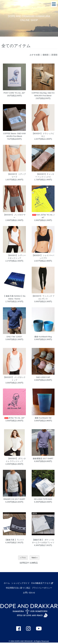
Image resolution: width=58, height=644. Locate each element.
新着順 (54, 55)
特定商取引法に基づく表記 (18, 588)
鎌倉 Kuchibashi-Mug (43, 337)
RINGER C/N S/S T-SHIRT (14, 499)
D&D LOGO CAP (43, 377)
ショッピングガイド (21, 583)
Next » (34, 558)
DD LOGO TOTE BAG (43, 499)
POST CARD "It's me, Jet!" (14, 93)
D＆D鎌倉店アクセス (42, 583)
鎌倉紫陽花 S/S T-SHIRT (43, 459)
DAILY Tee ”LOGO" (14, 337)
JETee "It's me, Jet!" (14, 418)
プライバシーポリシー (42, 588)
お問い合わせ (29, 593)
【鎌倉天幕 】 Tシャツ (14, 540)
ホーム (7, 583)
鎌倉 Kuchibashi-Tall (43, 418)
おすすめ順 (35, 55)
